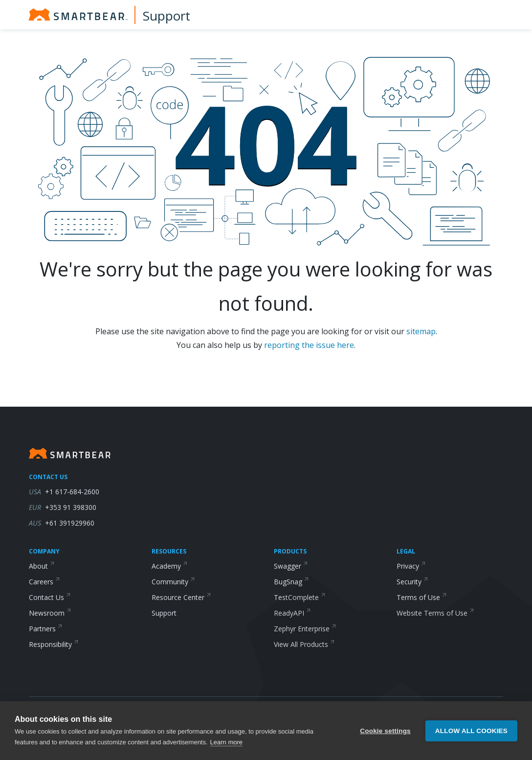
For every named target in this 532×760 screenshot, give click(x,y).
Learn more (226, 742)
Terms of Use (422, 597)
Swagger (291, 566)
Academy (170, 566)
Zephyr (305, 629)
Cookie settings (385, 731)
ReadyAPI (292, 613)
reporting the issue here (309, 345)
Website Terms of (435, 613)
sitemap (421, 331)
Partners (46, 629)
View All (304, 644)
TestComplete (300, 597)
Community (173, 582)
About (42, 566)
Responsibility (54, 644)
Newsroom (50, 613)
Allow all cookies (471, 731)
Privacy (411, 566)
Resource (181, 597)
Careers (44, 582)
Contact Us (50, 597)
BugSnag (291, 582)
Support (166, 16)
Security (412, 582)
